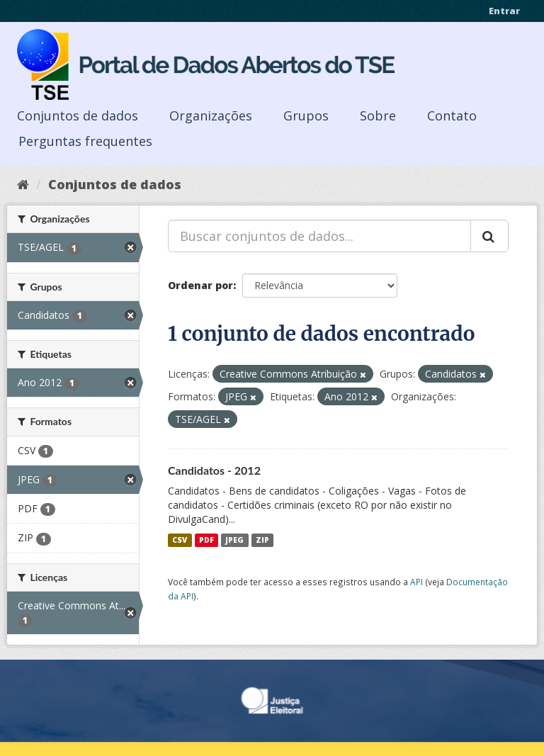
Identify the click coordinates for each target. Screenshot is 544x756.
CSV (180, 540)
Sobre (378, 115)
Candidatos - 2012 (214, 470)
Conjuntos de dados (78, 115)
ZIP (262, 540)
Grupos (306, 115)
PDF (206, 540)
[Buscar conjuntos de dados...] (319, 236)
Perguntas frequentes (85, 141)
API (416, 582)
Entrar (504, 11)
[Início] (23, 184)
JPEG (234, 540)
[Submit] (489, 236)
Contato (452, 115)
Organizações (211, 115)
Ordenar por (200, 285)
